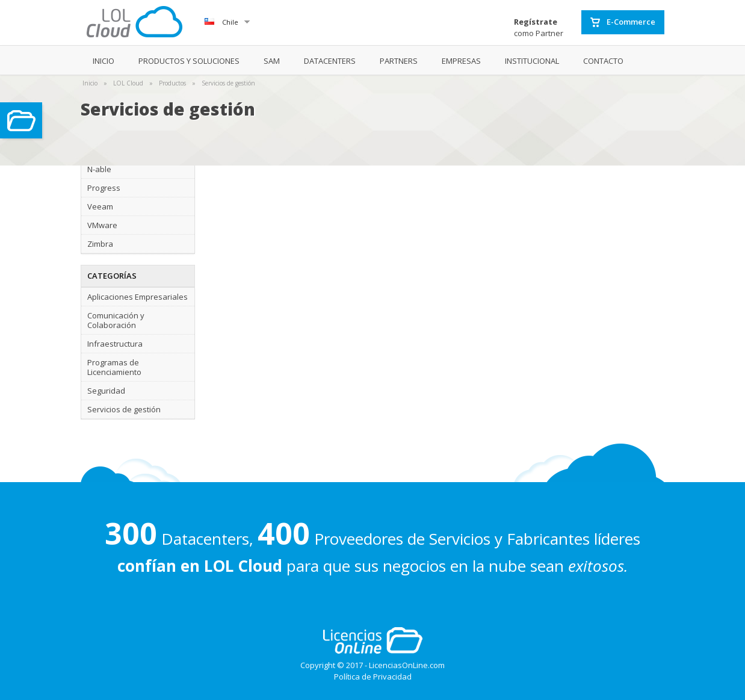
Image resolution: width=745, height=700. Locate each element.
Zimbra (100, 244)
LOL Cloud (128, 83)
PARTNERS (399, 61)
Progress (104, 188)
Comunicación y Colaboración (116, 320)
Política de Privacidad (373, 677)
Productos (172, 83)
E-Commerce (623, 22)
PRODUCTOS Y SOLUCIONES (189, 61)
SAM (272, 61)
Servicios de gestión (228, 83)
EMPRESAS (461, 61)
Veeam (100, 206)
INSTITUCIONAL (532, 61)
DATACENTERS (330, 61)
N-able (99, 169)
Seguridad (106, 391)
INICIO (104, 61)
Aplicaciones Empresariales (138, 297)
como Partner (539, 27)
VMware (102, 225)
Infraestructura (115, 344)
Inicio (90, 83)
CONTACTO (603, 61)
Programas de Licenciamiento (114, 367)
